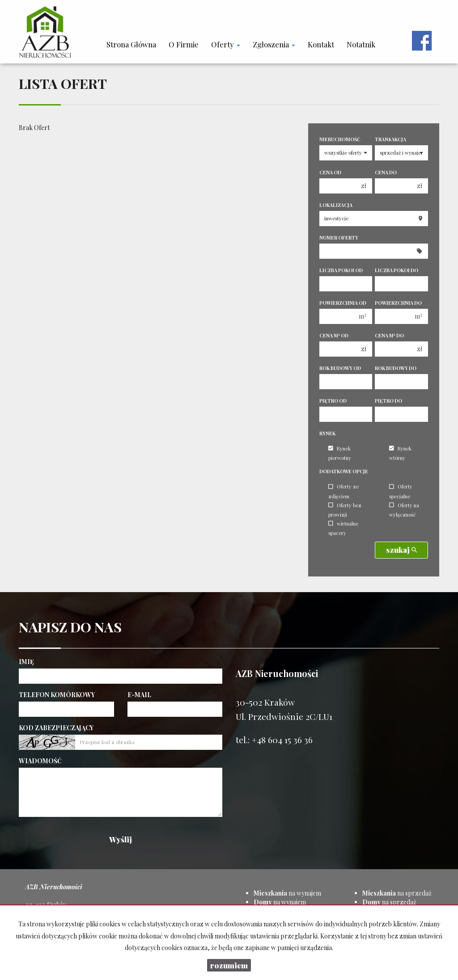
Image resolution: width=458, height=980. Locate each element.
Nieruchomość (340, 139)
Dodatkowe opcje (344, 471)
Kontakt (321, 44)
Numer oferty (339, 238)
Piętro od (333, 401)
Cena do (386, 172)
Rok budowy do (396, 368)
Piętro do (388, 401)
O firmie (184, 44)
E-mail (139, 695)
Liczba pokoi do (397, 270)
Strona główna (131, 44)
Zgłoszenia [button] (274, 44)
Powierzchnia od (343, 303)
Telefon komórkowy (57, 695)
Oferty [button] (226, 44)
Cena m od (334, 336)
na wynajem (287, 893)
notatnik (361, 44)
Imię (26, 662)
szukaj (401, 550)
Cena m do (389, 336)
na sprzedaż (397, 893)
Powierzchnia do (398, 303)
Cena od (330, 172)
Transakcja (390, 139)
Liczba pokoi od (341, 270)
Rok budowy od (340, 368)
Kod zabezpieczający (56, 728)
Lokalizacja (336, 205)
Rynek (327, 433)
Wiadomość (40, 761)
